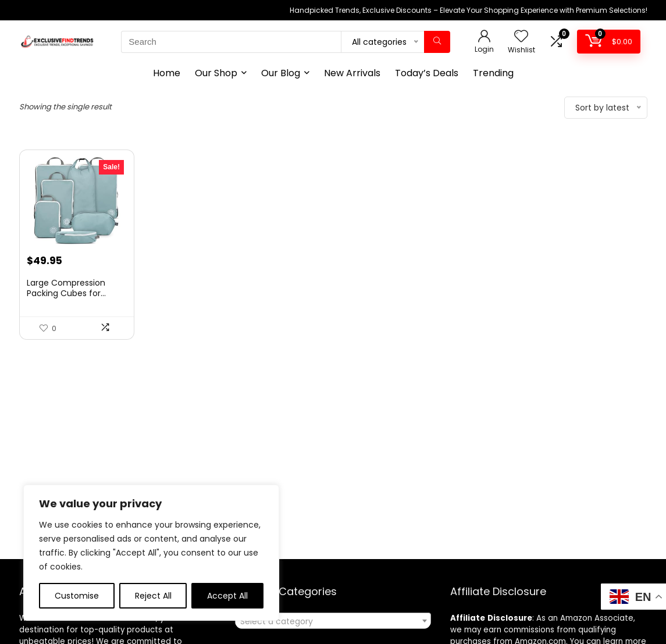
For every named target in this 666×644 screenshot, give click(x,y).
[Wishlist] (521, 37)
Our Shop (216, 73)
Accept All (227, 596)
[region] (151, 553)
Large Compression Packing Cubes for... (66, 288)
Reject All (153, 596)
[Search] (437, 42)
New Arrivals (352, 73)
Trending (493, 73)
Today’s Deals (427, 73)
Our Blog (281, 73)
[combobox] (333, 621)
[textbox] (333, 621)
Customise (77, 596)
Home (167, 73)
